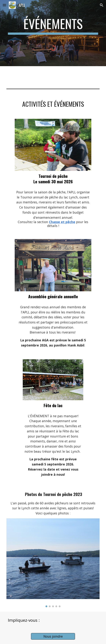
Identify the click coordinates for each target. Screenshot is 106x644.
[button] (4, 5)
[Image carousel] (53, 563)
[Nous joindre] (53, 636)
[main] (53, 25)
